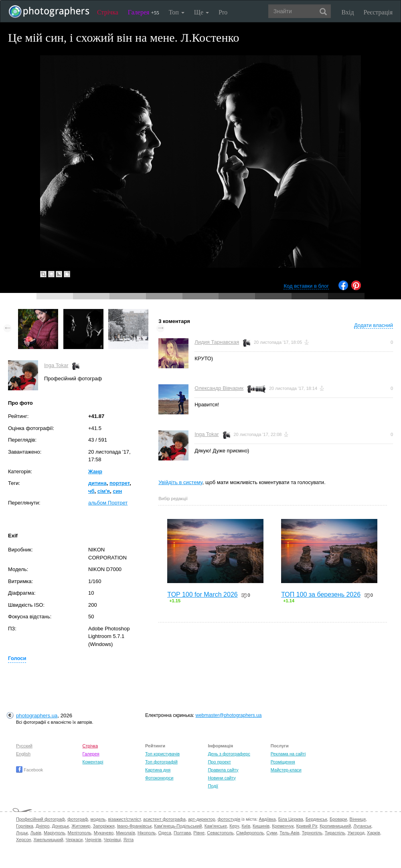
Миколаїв (126, 833)
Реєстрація (378, 12)
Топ (177, 12)
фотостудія (229, 819)
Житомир (81, 826)
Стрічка (108, 12)
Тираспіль (335, 833)
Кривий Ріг (307, 826)
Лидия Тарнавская (217, 342)
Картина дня (158, 770)
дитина (97, 483)
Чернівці (112, 840)
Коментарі (93, 762)
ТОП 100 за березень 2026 (321, 594)
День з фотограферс (229, 754)
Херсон (23, 840)
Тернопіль (312, 833)
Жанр (95, 471)
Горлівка (25, 826)
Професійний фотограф (41, 819)
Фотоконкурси (159, 778)
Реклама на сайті (288, 754)
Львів (36, 833)
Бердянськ (316, 819)
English (23, 754)
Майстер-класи (286, 770)
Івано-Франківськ (134, 826)
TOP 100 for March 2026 (203, 594)
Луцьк (22, 833)
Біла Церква (291, 819)
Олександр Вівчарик (219, 388)
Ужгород (356, 833)
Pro (223, 12)
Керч (234, 826)
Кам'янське (216, 826)
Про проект (219, 762)
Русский (24, 746)
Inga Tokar (56, 365)
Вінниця (358, 819)
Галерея (144, 12)
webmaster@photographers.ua (229, 715)
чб (91, 491)
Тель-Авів (289, 833)
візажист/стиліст (124, 819)
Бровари (338, 819)
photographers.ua (37, 716)
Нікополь (147, 833)
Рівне (199, 833)
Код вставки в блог (306, 286)
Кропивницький (335, 826)
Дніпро (43, 826)
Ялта (129, 840)
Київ (246, 826)
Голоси (17, 658)
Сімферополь (250, 833)
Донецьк (60, 826)
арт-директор (202, 819)
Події (213, 786)
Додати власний (374, 325)
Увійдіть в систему (180, 482)
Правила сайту (223, 770)
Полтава (182, 833)
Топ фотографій (161, 762)
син (117, 491)
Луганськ (362, 826)
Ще (202, 12)
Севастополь (220, 833)
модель (98, 819)
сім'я (104, 491)
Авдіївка (267, 819)
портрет (119, 483)
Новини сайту (222, 778)
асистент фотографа (164, 819)
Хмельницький (49, 840)
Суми (272, 833)
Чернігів (93, 840)
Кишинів (261, 826)
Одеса (164, 833)
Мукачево (104, 833)
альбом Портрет (108, 503)
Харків (374, 833)
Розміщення (283, 762)
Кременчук (283, 826)
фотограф (78, 819)
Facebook (29, 770)
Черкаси (74, 840)
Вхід (348, 12)
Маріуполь (54, 833)
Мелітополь (80, 833)
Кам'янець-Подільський (178, 826)
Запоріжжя (104, 826)
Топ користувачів (162, 754)
